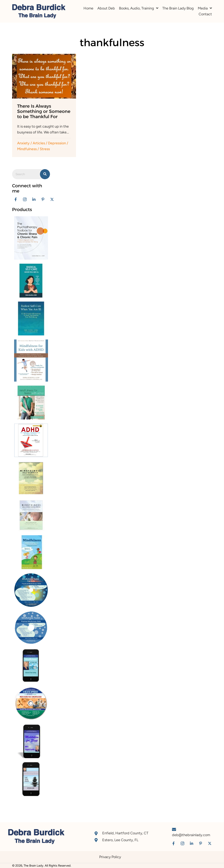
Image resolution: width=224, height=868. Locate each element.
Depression (57, 143)
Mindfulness (27, 149)
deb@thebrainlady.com (191, 835)
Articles (39, 143)
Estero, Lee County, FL (120, 840)
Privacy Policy (110, 857)
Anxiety (23, 143)
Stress (45, 149)
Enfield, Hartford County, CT (125, 833)
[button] (16, 199)
